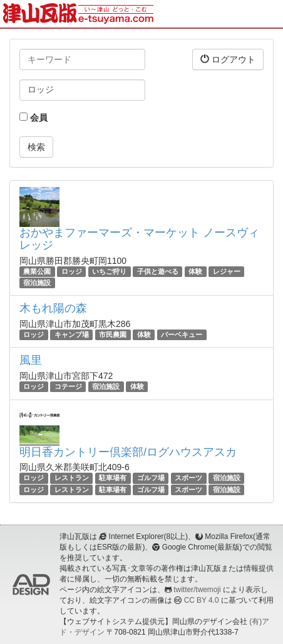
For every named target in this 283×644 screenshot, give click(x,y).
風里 (31, 360)
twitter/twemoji (197, 590)
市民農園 (113, 335)
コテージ (68, 386)
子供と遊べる (158, 271)
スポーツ (188, 478)
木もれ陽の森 (53, 308)
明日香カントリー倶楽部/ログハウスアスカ (128, 452)
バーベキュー (182, 335)
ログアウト (228, 59)
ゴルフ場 (151, 478)
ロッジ (72, 271)
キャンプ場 (72, 335)
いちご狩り (109, 271)
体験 (195, 271)
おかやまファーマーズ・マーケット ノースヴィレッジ (139, 239)
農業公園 (37, 271)
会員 (33, 118)
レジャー (227, 271)
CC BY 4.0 (202, 600)
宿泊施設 (37, 283)
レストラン (72, 478)
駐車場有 (113, 478)
